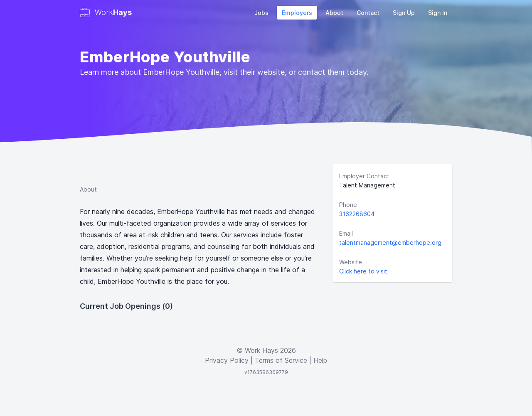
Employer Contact (364, 176)
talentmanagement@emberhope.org (390, 242)
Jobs (261, 13)
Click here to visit (363, 271)
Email (346, 233)
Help (320, 360)
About (334, 13)
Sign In (438, 13)
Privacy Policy (227, 360)
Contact (368, 13)
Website (351, 262)
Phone (348, 205)
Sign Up (404, 13)
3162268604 (357, 214)
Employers (297, 13)
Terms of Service (281, 360)
